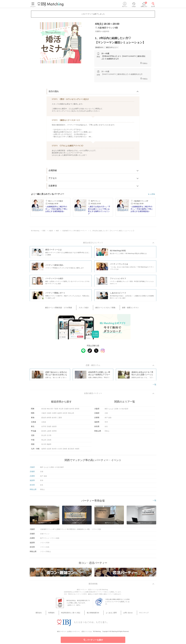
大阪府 (44, 414)
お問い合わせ (123, 614)
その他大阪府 (124, 410)
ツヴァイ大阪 (96, 530)
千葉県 (56, 410)
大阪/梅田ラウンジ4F (47, 530)
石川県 (49, 437)
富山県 (44, 437)
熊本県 (54, 450)
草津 (106, 423)
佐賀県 (49, 450)
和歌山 (107, 432)
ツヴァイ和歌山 (45, 553)
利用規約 (58, 614)
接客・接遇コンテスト (126, 308)
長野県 (54, 432)
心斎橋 (116, 410)
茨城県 (66, 410)
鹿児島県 (71, 450)
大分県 (60, 450)
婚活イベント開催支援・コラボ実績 (65, 308)
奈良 (106, 428)
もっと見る (151, 194)
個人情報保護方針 (94, 614)
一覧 (154, 385)
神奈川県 (50, 410)
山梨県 (49, 432)
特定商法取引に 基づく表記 (74, 614)
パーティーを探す (93, 640)
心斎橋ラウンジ (61, 530)
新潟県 (44, 432)
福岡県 (44, 450)
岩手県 (44, 428)
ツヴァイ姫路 (55, 539)
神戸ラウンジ (45, 539)
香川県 (44, 446)
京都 (106, 414)
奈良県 (65, 414)
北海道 (44, 423)
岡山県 (44, 441)
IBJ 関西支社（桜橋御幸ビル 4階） (79, 530)
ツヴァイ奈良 (45, 548)
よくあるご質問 (109, 614)
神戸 (106, 419)
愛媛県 (49, 446)
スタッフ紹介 (87, 308)
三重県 (60, 419)
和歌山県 (71, 414)
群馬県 (77, 410)
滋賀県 (60, 414)
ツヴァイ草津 (45, 544)
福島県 (54, 428)
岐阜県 (54, 419)
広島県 (49, 441)
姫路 (110, 419)
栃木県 (72, 410)
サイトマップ (136, 614)
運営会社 (49, 614)
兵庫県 (54, 414)
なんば (111, 410)
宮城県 (49, 428)
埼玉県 (61, 410)
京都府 (49, 414)
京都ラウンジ (45, 535)
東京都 (44, 410)
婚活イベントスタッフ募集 (104, 308)
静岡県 (49, 419)
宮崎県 (65, 450)
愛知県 (44, 419)
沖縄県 (77, 450)
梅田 (106, 410)
